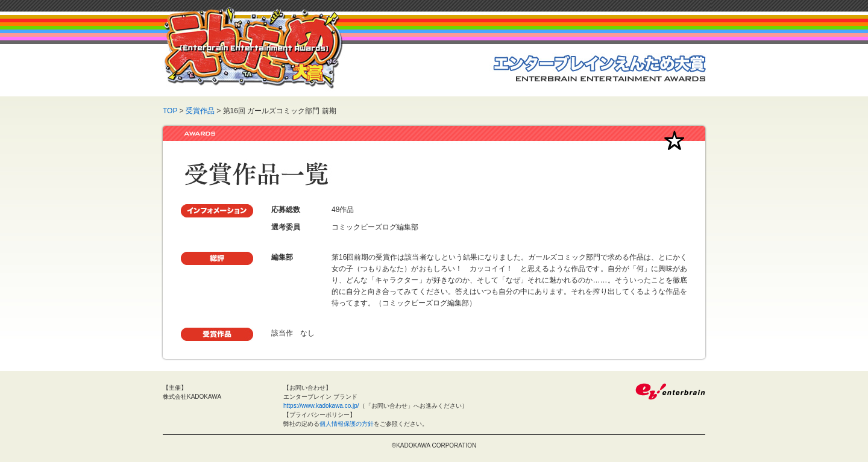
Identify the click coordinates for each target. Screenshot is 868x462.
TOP (170, 111)
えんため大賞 (253, 48)
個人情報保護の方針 (347, 424)
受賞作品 (200, 111)
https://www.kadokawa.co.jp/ (321, 406)
